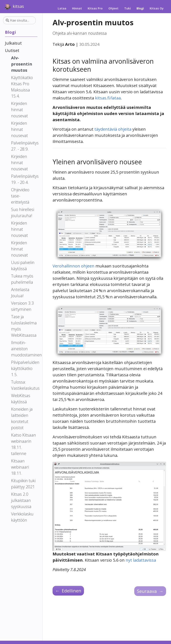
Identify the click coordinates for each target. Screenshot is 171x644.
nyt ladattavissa (141, 560)
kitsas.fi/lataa (108, 98)
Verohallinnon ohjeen (73, 266)
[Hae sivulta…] (19, 20)
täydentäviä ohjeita (113, 129)
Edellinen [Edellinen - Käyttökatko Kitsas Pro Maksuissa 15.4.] (68, 591)
